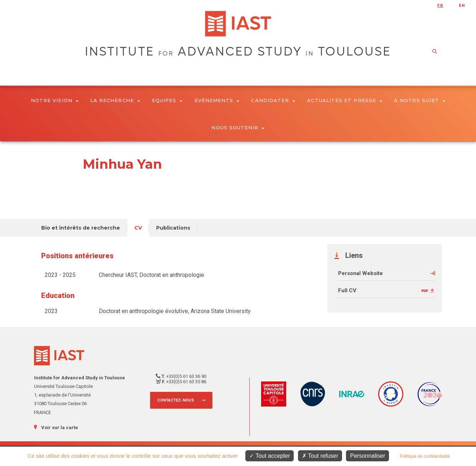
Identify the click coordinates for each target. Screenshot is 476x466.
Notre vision (55, 100)
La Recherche (115, 100)
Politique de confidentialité (425, 456)
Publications (173, 228)
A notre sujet (420, 100)
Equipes (167, 100)
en (462, 6)
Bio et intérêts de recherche (81, 228)
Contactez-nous (176, 400)
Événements (217, 100)
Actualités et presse (345, 100)
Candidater (273, 100)
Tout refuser (320, 456)
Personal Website (360, 273)
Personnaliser (367, 456)
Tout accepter (270, 456)
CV (138, 228)
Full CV (347, 290)
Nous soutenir (238, 128)
